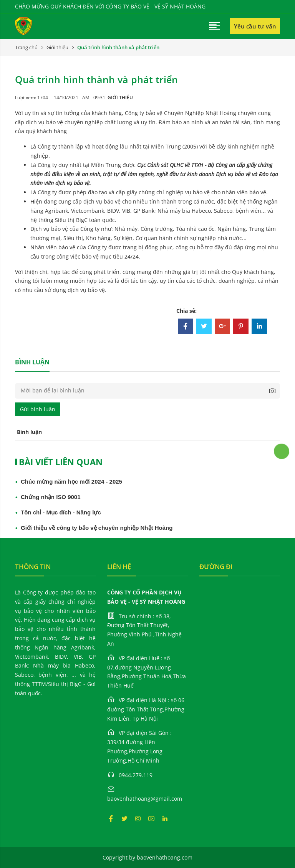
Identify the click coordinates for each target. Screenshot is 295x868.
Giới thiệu (57, 47)
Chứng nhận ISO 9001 (51, 497)
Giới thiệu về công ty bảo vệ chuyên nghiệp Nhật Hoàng (97, 528)
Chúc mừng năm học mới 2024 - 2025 (71, 482)
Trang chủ (26, 47)
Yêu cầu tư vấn (255, 26)
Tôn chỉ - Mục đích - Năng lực (61, 512)
